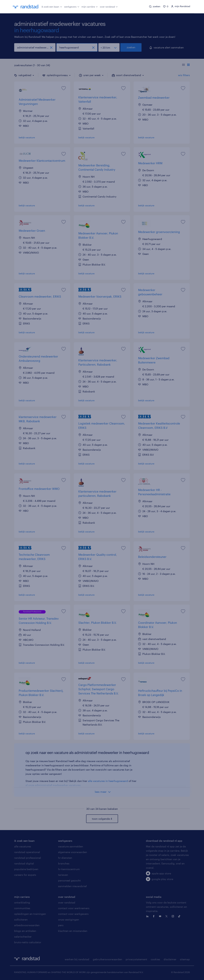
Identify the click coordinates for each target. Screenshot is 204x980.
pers (61, 925)
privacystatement (136, 959)
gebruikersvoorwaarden (107, 959)
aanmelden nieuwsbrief (72, 886)
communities (22, 908)
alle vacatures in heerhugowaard (108, 781)
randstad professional (28, 858)
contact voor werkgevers (73, 914)
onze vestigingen (69, 920)
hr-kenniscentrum (69, 869)
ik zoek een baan (52, 6)
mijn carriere (22, 897)
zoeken (131, 47)
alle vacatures (23, 846)
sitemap (185, 959)
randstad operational (27, 852)
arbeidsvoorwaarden (27, 925)
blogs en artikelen (25, 931)
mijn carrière (90, 6)
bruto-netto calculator (28, 942)
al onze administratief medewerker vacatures (53, 785)
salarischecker (23, 937)
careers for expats (25, 875)
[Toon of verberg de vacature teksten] (186, 65)
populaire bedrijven (26, 869)
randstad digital (24, 863)
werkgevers (72, 6)
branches (64, 863)
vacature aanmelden (71, 846)
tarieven (63, 875)
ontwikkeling (22, 902)
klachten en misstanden (73, 931)
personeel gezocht (69, 880)
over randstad (109, 6)
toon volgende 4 (102, 819)
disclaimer (170, 959)
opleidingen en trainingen (30, 914)
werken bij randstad (77, 959)
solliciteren (21, 920)
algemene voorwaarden (73, 852)
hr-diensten (65, 858)
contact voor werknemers (74, 908)
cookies (155, 959)
